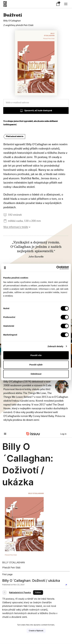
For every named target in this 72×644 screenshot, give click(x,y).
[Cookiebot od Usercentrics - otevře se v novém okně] (56, 268)
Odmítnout (36, 374)
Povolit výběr (36, 365)
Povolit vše (36, 355)
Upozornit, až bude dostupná (36, 111)
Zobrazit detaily (55, 346)
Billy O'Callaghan (12, 21)
